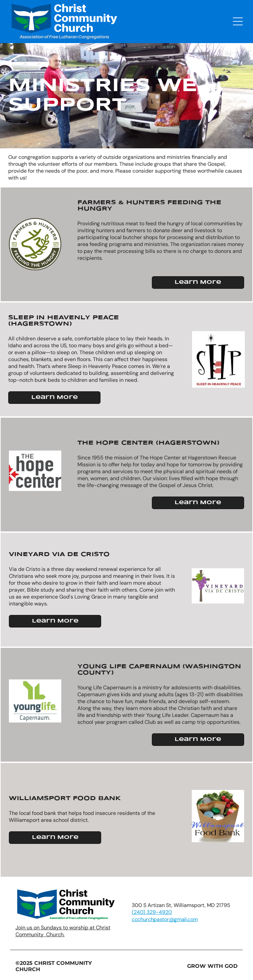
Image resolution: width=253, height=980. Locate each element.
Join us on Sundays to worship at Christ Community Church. (63, 931)
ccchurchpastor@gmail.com (165, 919)
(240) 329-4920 (152, 912)
